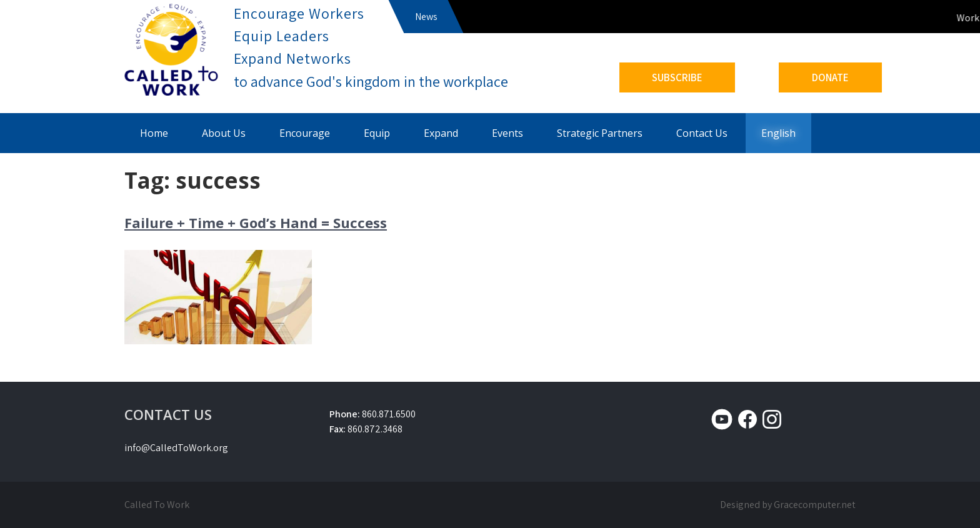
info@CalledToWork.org (176, 448)
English (778, 133)
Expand (441, 133)
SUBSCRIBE (677, 77)
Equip (377, 133)
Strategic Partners (600, 133)
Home (154, 133)
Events (507, 133)
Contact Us (702, 133)
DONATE (830, 77)
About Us (224, 133)
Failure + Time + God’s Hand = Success (256, 222)
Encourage (305, 133)
